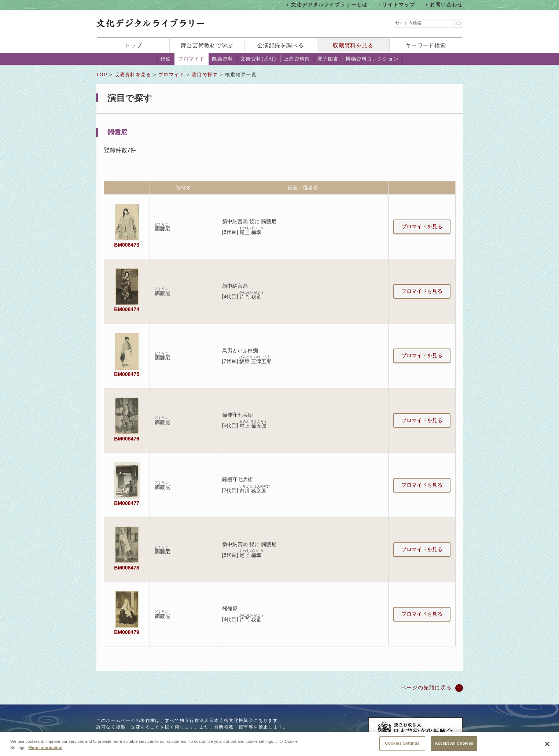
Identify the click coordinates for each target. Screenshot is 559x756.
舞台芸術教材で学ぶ (207, 45)
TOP (102, 75)
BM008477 (126, 503)
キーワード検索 (426, 45)
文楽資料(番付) (258, 59)
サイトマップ (399, 5)
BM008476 (126, 439)
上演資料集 (297, 59)
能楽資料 (223, 59)
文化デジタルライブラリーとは (329, 5)
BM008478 (126, 568)
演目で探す (205, 75)
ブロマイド (191, 59)
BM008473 (126, 245)
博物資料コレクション (372, 59)
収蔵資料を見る (353, 45)
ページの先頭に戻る (426, 687)
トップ (133, 45)
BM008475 (126, 374)
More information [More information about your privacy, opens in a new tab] (45, 753)
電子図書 (328, 59)
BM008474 (126, 309)
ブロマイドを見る (422, 226)
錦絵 (166, 59)
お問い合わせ (446, 5)
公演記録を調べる (281, 45)
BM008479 (126, 632)
